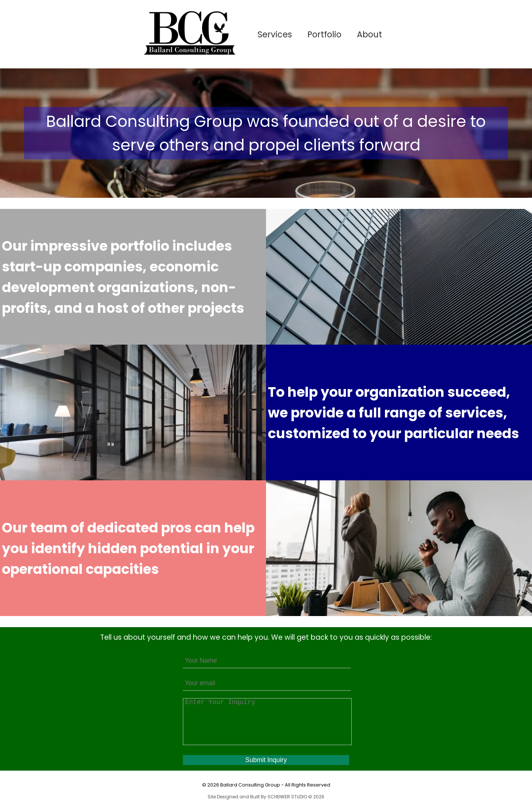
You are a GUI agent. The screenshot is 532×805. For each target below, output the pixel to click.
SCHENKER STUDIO (288, 797)
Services (275, 34)
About (369, 34)
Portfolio (324, 34)
